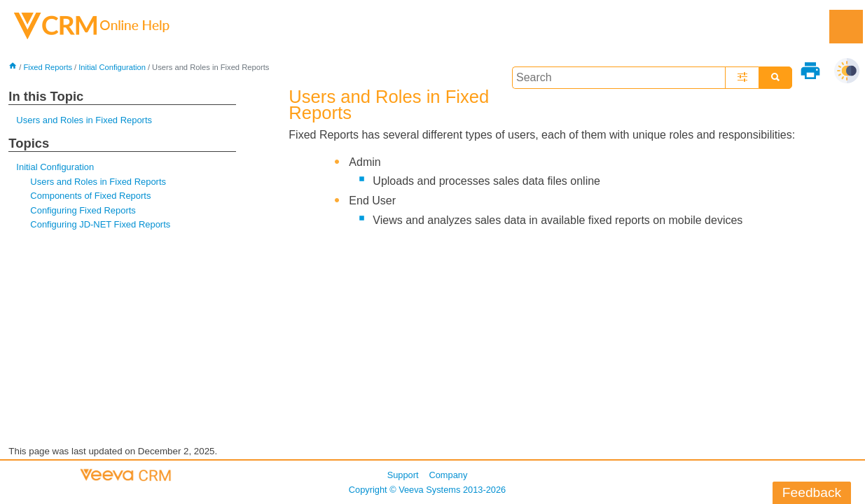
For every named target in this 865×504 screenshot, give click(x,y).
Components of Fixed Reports (90, 196)
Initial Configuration (112, 67)
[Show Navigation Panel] (846, 27)
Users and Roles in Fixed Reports (84, 120)
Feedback (812, 492)
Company (449, 475)
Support (403, 475)
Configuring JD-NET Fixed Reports (100, 224)
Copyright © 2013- (427, 490)
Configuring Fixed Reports (83, 210)
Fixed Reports (48, 67)
